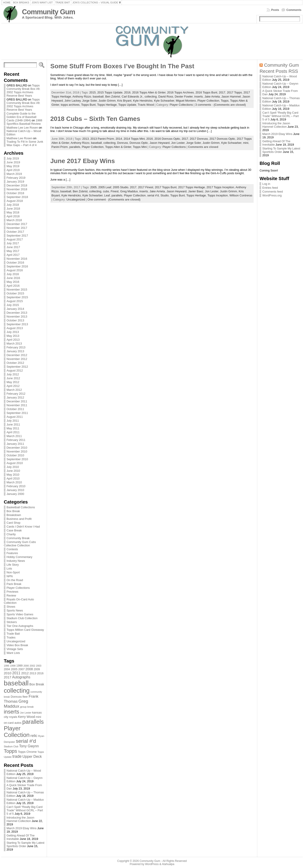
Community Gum (49, 12)
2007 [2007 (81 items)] (22, 669)
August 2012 (15, 370)
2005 (93, 187)
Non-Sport (13, 572)
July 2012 (13, 374)
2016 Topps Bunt (206, 92)
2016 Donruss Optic (167, 139)
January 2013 (15, 351)
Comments (294, 10)
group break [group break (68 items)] (27, 707)
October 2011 (15, 409)
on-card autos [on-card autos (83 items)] (13, 723)
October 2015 (15, 293)
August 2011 (15, 417)
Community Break (18, 538)
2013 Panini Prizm (102, 139)
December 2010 (17, 448)
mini (246, 143)
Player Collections (18, 588)
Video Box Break (17, 645)
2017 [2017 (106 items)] (8, 677)
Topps (225, 101)
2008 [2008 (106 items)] (29, 669)
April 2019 (13, 170)
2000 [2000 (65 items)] (26, 666)
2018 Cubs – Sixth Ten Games (95, 119)
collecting (151, 97)
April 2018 (13, 216)
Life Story (13, 565)
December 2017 (17, 224)
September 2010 (17, 459)
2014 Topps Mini (134, 139)
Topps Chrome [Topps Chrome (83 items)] (27, 752)
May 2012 (13, 382)
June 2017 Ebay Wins (83, 161)
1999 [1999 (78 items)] (20, 666)
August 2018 (15, 201)
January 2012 (15, 397)
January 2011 (15, 444)
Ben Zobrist (113, 97)
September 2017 (17, 236)
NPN (10, 576)
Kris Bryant (124, 101)
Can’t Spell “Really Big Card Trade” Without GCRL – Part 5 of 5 (25, 810)
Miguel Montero (186, 101)
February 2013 (16, 347)
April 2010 (13, 478)
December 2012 (17, 355)
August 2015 (15, 301)
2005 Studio (120, 187)
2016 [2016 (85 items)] (40, 673)
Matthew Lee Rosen (20, 138)
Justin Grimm (107, 101)
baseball (98, 97)
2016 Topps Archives (181, 92)
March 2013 (14, 344)
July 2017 (13, 243)
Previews (12, 592)
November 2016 (17, 259)
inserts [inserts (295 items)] (12, 712)
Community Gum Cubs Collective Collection (20, 544)
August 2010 (15, 463)
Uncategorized (16, 641)
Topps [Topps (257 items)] (11, 751)
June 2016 (13, 278)
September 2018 (17, 197)
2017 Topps (234, 92)
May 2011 (13, 428)
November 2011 (17, 405)
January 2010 (15, 490)
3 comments (203, 105)
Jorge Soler (89, 101)
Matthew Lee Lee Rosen (22, 128)
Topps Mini (140, 147)
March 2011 (14, 436)
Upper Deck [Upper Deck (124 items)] (32, 756)
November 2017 (17, 228)
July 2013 (13, 332)
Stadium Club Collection (22, 618)
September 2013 (17, 324)
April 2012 (13, 386)
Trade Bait (13, 634)
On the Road (15, 580)
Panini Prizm (60, 147)
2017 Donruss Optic (222, 139)
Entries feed (270, 188)
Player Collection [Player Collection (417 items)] (17, 732)
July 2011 (13, 421)
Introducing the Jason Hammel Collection (20, 819)
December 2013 (17, 313)
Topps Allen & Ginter (118, 147)
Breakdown (14, 515)
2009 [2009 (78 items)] (37, 669)
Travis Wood (146, 105)
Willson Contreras (241, 195)
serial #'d (153, 195)
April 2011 (13, 432)
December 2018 (17, 185)
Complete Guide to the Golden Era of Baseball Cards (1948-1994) (22, 117)
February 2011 (16, 440)
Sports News (15, 610)
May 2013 (13, 336)
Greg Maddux (129, 191)
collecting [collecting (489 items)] (17, 691)
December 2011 (17, 401)
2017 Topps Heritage (191, 187)
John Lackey (72, 101)
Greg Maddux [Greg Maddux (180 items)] (16, 704)
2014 (119, 139)
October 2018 (15, 193)
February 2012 (16, 394)
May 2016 (13, 282)
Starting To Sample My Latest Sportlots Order (26, 844)
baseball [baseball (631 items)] (16, 683)
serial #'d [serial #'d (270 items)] (26, 741)
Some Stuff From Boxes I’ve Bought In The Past (122, 66)
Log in (266, 184)
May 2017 (13, 251)
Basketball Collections (21, 507)
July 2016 (13, 274)
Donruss (123, 143)
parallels (75, 147)
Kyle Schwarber (164, 101)
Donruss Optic (139, 143)
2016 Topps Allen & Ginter (149, 92)
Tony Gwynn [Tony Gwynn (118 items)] (29, 746)
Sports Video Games (20, 614)
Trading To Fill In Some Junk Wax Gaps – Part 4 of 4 (25, 143)
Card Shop (13, 523)
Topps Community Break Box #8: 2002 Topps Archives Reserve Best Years (23, 90)
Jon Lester (178, 143)
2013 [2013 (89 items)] (33, 673)
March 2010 (14, 482)
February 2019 (16, 178)
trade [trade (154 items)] (17, 756)
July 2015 (13, 305)
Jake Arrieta (212, 97)
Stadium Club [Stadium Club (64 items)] (11, 746)
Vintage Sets (15, 649)
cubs (106, 191)
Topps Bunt (88, 105)
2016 (127, 92)
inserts (199, 97)
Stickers (12, 622)
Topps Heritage (107, 105)
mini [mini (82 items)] (38, 717)
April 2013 (13, 340)
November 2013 (17, 317)
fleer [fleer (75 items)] (25, 697)
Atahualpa (168, 864)
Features (12, 553)
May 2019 (13, 166)
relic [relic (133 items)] (34, 736)
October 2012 (15, 363)
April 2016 (13, 286)
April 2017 (13, 255)
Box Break (13, 511)
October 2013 (15, 320)
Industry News (16, 561)
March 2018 (14, 220)
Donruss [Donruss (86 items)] (16, 697)
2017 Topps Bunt (166, 187)
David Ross (166, 97)
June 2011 (13, 424)
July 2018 (13, 205)
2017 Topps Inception (220, 187)
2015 (92, 92)
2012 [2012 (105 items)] (25, 673)
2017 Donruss (199, 139)
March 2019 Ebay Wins (22, 828)
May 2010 (13, 475)
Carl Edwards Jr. (132, 97)
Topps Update (127, 105)
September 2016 (17, 266)
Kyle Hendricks (143, 101)
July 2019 (13, 158)
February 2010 (16, 486)
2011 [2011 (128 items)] (16, 673)
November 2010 (17, 451)
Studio (164, 195)
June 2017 (13, 247)
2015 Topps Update (110, 92)
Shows (11, 607)
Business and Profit (19, 519)
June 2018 (13, 209)
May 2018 (13, 212)
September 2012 (17, 367)
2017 (222, 92)
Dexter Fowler (184, 97)
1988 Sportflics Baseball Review (24, 122)
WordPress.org (272, 195)
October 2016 (15, 263)
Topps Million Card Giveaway (25, 630)
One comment (97, 199)
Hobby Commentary (20, 557)
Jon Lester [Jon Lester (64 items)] (26, 713)
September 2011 (17, 413)
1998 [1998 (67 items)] (13, 666)
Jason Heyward (159, 143)
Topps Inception (218, 195)
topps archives (70, 105)
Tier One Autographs (20, 626)
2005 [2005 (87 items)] (14, 669)
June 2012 (13, 378)
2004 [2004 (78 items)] (7, 669)
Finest (115, 191)
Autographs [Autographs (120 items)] (21, 677)
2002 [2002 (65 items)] (32, 666)
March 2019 (14, 174)
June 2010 (13, 471)
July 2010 (13, 467)
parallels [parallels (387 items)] (33, 722)
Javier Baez (196, 191)
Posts (275, 10)
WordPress (152, 864)
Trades (11, 637)
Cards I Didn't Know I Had (23, 527)
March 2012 (14, 390)
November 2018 (17, 189)
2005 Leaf (105, 187)
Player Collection (208, 101)
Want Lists (13, 653)
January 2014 (15, 309)
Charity (11, 534)
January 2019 (15, 182)
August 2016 (15, 270)
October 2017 (15, 232)
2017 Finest (146, 187)
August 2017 (15, 239)
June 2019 (13, 162)
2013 (86, 139)
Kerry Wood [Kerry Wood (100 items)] (26, 717)
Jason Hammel (231, 97)
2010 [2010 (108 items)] (8, 673)
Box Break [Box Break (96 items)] (37, 684)
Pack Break (14, 584)
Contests (12, 549)
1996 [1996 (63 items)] (7, 666)
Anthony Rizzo (82, 97)
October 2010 (15, 455)
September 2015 (17, 297)
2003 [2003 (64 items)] (39, 666)
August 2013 (15, 328)
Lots (9, 568)
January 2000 (15, 494)
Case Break (14, 530)
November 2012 (17, 359)
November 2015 (17, 290)
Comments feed (272, 192)
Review (11, 595)
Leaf (107, 195)
